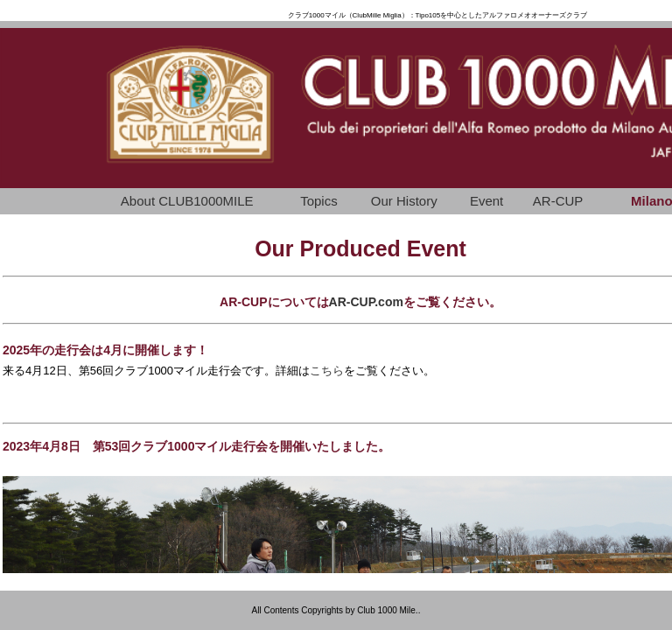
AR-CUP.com (366, 302)
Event (486, 201)
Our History (404, 201)
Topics (319, 201)
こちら (327, 371)
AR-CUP (558, 201)
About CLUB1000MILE (187, 201)
